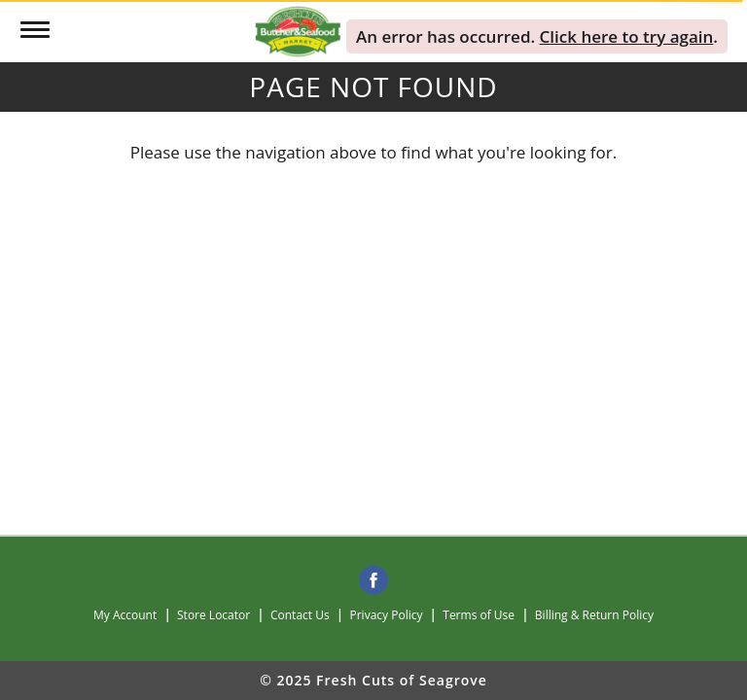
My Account (125, 615)
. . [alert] (537, 36)
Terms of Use (479, 615)
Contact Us (300, 615)
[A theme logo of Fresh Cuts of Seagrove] (298, 30)
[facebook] (373, 581)
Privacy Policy (387, 615)
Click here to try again (627, 36)
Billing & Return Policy (594, 615)
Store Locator (213, 615)
